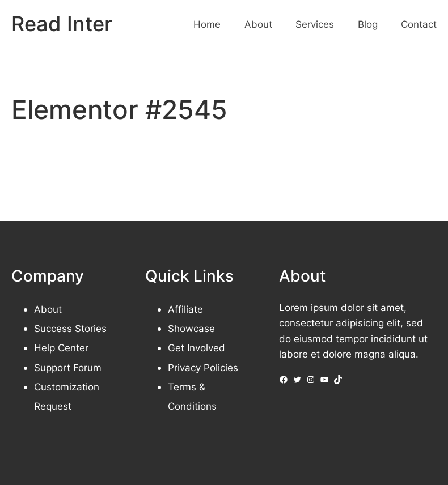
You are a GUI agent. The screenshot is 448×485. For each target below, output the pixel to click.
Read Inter (62, 24)
